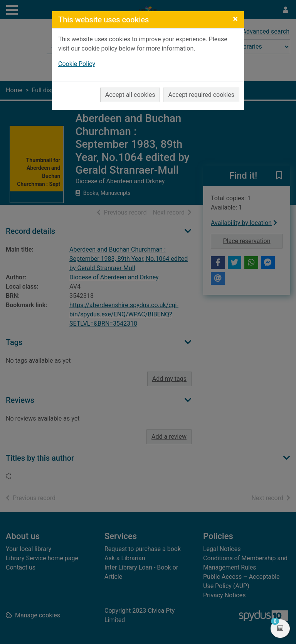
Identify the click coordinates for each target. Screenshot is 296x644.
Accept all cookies (130, 95)
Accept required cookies (201, 95)
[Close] (235, 19)
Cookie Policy (77, 64)
